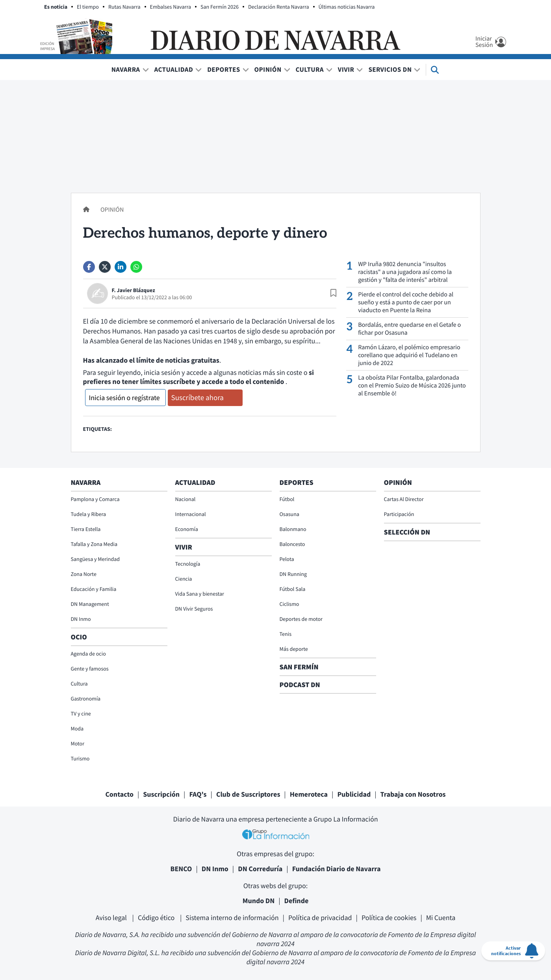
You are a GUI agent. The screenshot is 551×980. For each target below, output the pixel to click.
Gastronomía (86, 699)
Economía (187, 529)
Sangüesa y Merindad (96, 559)
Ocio (79, 637)
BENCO (181, 869)
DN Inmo (81, 619)
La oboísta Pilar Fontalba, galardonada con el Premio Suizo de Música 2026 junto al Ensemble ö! (412, 386)
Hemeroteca (309, 794)
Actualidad (174, 69)
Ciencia (184, 579)
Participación (399, 514)
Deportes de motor (301, 619)
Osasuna (289, 514)
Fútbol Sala (293, 589)
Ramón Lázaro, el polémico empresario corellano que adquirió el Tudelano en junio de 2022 (409, 355)
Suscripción (161, 794)
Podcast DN (300, 685)
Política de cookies (389, 918)
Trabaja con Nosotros (413, 794)
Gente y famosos (90, 669)
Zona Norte (84, 574)
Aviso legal (112, 918)
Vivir (346, 69)
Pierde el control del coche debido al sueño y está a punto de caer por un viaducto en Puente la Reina (406, 302)
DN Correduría (260, 869)
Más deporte (294, 649)
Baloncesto (292, 544)
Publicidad (354, 794)
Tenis (286, 634)
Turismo (80, 758)
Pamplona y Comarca (95, 499)
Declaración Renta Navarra (279, 7)
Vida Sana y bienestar (200, 594)
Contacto (119, 794)
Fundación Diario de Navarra (337, 869)
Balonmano (293, 529)
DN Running (293, 574)
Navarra (126, 69)
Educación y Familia (94, 589)
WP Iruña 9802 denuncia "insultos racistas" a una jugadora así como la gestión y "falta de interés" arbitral (405, 272)
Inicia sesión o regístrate (124, 398)
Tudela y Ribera (89, 514)
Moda (77, 728)
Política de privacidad (320, 918)
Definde (297, 901)
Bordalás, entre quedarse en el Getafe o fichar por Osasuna (409, 329)
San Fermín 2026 (220, 7)
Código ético (157, 918)
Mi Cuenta (441, 918)
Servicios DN (390, 69)
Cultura (310, 69)
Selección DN (407, 532)
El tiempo (88, 7)
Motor (78, 743)
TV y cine (81, 714)
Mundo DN (259, 901)
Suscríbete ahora (198, 398)
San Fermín (300, 667)
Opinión (268, 69)
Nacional (186, 499)
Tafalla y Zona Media (94, 544)
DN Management (90, 604)
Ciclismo (289, 604)
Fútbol (287, 499)
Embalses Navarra (171, 7)
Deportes (224, 69)
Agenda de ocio (88, 654)
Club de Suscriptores (248, 794)
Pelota (287, 559)
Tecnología (188, 564)
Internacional (191, 514)
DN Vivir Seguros (194, 609)
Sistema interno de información (232, 918)
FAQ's (198, 794)
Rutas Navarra (124, 7)
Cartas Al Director (404, 499)
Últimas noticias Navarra (347, 7)
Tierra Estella (86, 529)
